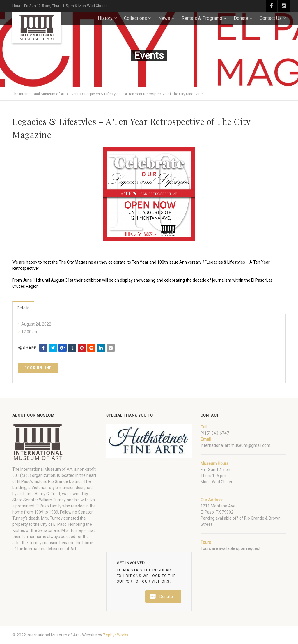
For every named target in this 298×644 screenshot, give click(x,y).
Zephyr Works (116, 635)
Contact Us (271, 18)
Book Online (38, 368)
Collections (135, 18)
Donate (241, 18)
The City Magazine (76, 262)
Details (23, 308)
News (164, 18)
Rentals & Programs (202, 18)
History (105, 18)
